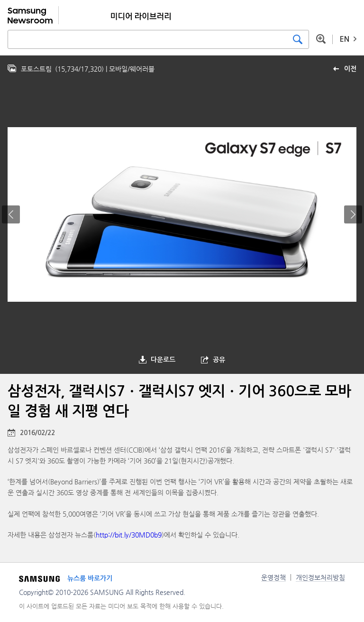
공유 (219, 360)
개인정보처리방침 (320, 577)
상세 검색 (321, 39)
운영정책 (273, 577)
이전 (350, 69)
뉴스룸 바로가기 (90, 578)
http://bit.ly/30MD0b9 (129, 535)
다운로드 (163, 360)
